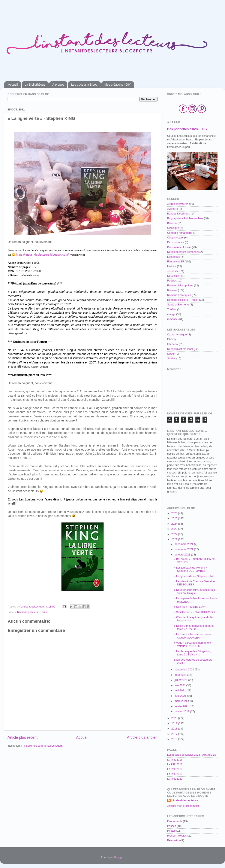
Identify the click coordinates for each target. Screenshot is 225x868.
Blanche (172, 223)
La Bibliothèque (35, 85)
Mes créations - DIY (118, 85)
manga (171, 314)
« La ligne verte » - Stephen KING (194, 576)
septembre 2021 (185, 670)
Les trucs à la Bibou (84, 85)
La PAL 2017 (175, 764)
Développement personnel (183, 252)
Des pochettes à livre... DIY (187, 129)
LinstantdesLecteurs (185, 800)
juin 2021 (181, 685)
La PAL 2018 (175, 769)
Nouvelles (173, 276)
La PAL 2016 (175, 760)
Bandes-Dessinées (178, 214)
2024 (175, 524)
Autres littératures (178, 204)
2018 (175, 729)
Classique (173, 228)
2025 (175, 518)
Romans (172, 290)
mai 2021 (181, 691)
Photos (171, 831)
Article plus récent (22, 737)
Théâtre (172, 310)
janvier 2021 (182, 712)
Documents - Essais (179, 247)
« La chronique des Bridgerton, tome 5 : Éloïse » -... (192, 653)
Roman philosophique (180, 286)
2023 (175, 529)
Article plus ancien (142, 737)
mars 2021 (181, 701)
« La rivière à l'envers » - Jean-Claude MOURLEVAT (192, 636)
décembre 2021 (184, 544)
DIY (169, 339)
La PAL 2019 (175, 774)
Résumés (173, 840)
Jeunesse (173, 271)
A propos (58, 85)
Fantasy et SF (175, 262)
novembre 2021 (184, 549)
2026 (175, 513)
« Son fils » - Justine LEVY (190, 607)
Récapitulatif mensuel (180, 349)
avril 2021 (181, 696)
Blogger (119, 857)
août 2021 (181, 675)
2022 (175, 534)
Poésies (172, 281)
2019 (175, 724)
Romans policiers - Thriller (33, 612)
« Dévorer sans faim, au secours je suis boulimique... (195, 592)
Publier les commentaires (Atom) (44, 746)
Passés (172, 826)
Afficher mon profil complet (183, 806)
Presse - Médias (177, 836)
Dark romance (176, 242)
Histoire (172, 266)
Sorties (171, 359)
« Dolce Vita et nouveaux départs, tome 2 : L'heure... (194, 628)
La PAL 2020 (175, 779)
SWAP (171, 354)
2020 (175, 718)
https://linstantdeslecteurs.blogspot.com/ (42, 255)
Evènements (175, 821)
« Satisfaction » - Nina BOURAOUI (195, 612)
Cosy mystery (175, 238)
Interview (172, 344)
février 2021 (182, 706)
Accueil (13, 85)
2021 (175, 539)
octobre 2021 (183, 555)
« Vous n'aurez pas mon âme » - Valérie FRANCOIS (193, 644)
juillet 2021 (181, 680)
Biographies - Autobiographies (185, 218)
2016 (175, 739)
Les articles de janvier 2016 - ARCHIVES (192, 755)
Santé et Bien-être (178, 305)
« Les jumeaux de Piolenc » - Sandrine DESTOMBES (191, 569)
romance (172, 319)
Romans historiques (179, 295)
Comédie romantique (180, 233)
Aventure (172, 209)
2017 (175, 734)
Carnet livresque (177, 335)
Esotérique (174, 257)
